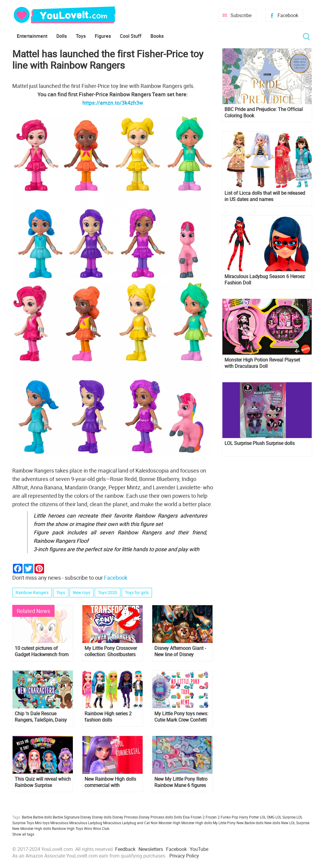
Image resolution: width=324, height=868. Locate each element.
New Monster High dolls (32, 828)
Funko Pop (229, 817)
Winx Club (101, 828)
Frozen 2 (213, 817)
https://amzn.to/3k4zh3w (113, 103)
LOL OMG (267, 817)
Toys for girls (137, 592)
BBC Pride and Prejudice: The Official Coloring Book (264, 113)
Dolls (62, 36)
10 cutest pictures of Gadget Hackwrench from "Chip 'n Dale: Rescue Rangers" (42, 651)
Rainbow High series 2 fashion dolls (108, 717)
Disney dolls (102, 817)
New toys (82, 592)
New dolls (272, 823)
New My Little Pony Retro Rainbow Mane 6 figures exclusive (181, 782)
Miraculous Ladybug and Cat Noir (130, 823)
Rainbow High (63, 828)
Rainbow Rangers (32, 592)
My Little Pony (224, 823)
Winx (88, 828)
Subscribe (241, 15)
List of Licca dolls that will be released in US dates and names (265, 196)
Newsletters (151, 849)
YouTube (199, 849)
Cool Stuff (131, 36)
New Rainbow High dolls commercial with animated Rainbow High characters (110, 782)
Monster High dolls (197, 823)
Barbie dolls (42, 817)
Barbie (27, 817)
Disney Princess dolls (156, 817)
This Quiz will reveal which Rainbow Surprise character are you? (43, 782)
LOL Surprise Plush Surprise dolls (260, 443)
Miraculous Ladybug (86, 823)
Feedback (125, 849)
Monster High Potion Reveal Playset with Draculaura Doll (262, 363)
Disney (86, 817)
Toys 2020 (108, 592)
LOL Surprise (285, 817)
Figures (103, 36)
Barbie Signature (66, 817)
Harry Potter (249, 817)
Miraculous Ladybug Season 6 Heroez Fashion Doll (265, 280)
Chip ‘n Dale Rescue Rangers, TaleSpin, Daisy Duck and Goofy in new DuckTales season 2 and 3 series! (43, 717)
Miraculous (59, 823)
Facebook (288, 15)
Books (157, 36)
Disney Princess (125, 817)
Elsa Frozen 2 (194, 817)
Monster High (169, 823)
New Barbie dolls (250, 823)
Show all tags (23, 834)
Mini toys (42, 823)
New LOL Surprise (295, 823)
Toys (81, 36)
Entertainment (32, 36)
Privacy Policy (184, 856)
